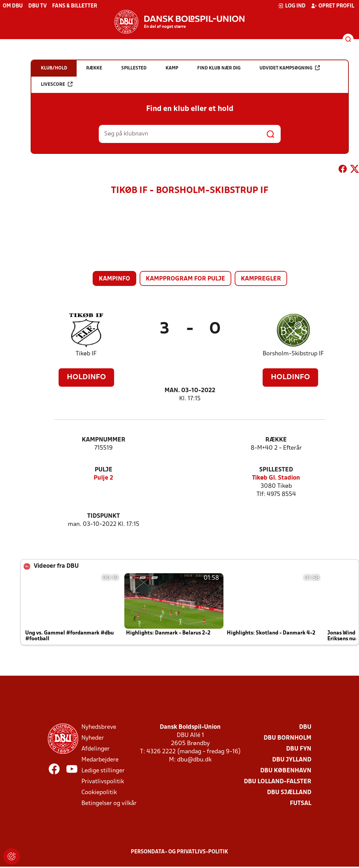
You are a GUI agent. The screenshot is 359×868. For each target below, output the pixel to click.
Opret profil (333, 6)
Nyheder (93, 738)
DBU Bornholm (287, 738)
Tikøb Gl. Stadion (276, 478)
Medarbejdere (100, 760)
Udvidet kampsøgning (290, 68)
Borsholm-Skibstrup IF (293, 354)
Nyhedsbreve (99, 727)
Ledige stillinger (103, 771)
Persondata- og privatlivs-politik (180, 852)
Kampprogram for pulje (185, 279)
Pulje (104, 470)
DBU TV (37, 6)
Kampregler (261, 279)
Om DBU (13, 6)
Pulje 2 (103, 478)
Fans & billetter (75, 6)
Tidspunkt (104, 516)
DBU (305, 727)
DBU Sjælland (289, 793)
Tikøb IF (86, 354)
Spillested (276, 470)
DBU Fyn (299, 749)
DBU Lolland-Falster (278, 782)
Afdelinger (96, 749)
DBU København (286, 771)
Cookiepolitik (99, 793)
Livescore (57, 84)
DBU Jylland (292, 760)
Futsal (301, 803)
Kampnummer (104, 440)
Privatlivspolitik (103, 782)
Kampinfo (114, 279)
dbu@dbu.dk (194, 760)
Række (276, 440)
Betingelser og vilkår (109, 803)
